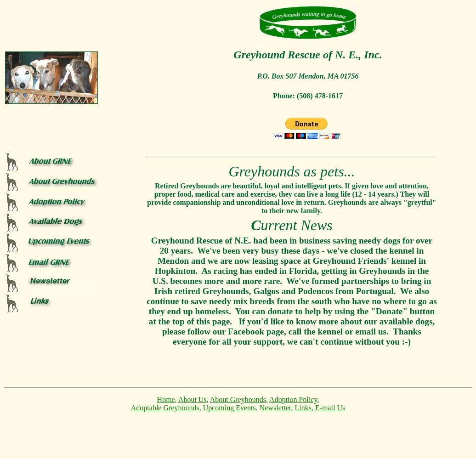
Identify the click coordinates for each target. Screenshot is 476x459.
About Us (193, 399)
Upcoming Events (229, 408)
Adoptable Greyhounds (165, 408)
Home (166, 399)
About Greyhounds (238, 399)
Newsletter (275, 408)
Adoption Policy (293, 399)
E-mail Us (330, 408)
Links (303, 408)
